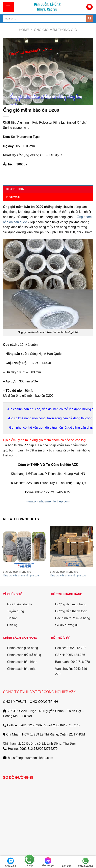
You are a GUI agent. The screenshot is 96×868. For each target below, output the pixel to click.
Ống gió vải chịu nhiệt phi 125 (21, 576)
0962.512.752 (85, 862)
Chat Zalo (11, 862)
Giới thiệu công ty (20, 604)
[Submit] (90, 18)
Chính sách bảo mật (21, 669)
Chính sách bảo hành (22, 662)
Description (15, 189)
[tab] (48, 189)
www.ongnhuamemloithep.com (48, 501)
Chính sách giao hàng (23, 648)
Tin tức (12, 618)
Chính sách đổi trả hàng (24, 655)
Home (24, 30)
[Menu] (8, 7)
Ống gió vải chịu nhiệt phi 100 (68, 576)
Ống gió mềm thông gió (56, 30)
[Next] (93, 555)
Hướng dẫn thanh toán (71, 611)
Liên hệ (12, 625)
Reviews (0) (14, 197)
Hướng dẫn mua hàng (71, 604)
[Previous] (3, 555)
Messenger (48, 862)
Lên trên (67, 862)
